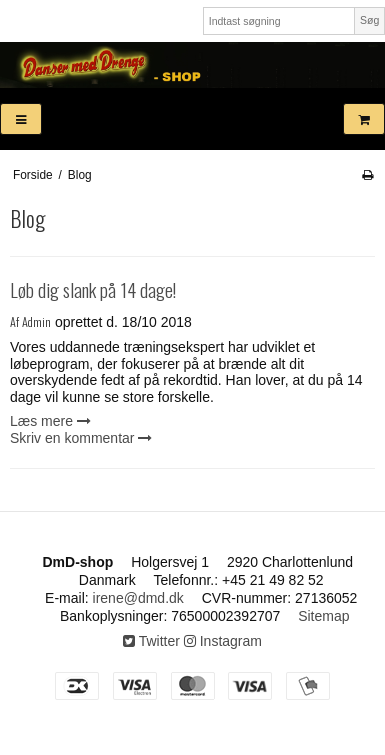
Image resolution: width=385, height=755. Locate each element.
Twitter (151, 641)
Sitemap (323, 616)
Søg (369, 20)
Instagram (223, 641)
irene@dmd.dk (138, 598)
